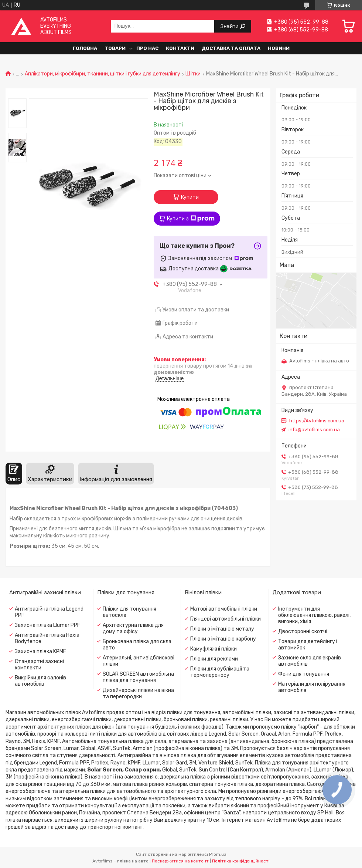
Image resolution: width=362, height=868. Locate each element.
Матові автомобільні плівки (224, 609)
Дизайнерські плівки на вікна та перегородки (138, 693)
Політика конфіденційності (241, 861)
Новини (279, 48)
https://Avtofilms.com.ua (317, 421)
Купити (190, 197)
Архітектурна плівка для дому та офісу (133, 628)
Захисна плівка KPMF (40, 651)
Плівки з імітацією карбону (223, 639)
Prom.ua (218, 854)
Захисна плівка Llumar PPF (47, 625)
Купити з (191, 219)
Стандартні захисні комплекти (39, 665)
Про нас (147, 48)
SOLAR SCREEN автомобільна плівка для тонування (138, 677)
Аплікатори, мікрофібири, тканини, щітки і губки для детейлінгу (103, 74)
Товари (115, 48)
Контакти (180, 48)
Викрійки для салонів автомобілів (40, 681)
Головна (85, 48)
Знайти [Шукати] (230, 26)
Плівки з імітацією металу (222, 629)
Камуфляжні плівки (214, 649)
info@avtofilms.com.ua (314, 430)
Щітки (193, 74)
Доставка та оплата (231, 48)
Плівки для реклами (214, 659)
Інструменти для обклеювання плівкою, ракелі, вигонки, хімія (314, 615)
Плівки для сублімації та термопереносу (220, 672)
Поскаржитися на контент (180, 861)
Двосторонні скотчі (303, 631)
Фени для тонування (304, 674)
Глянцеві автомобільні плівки (226, 619)
